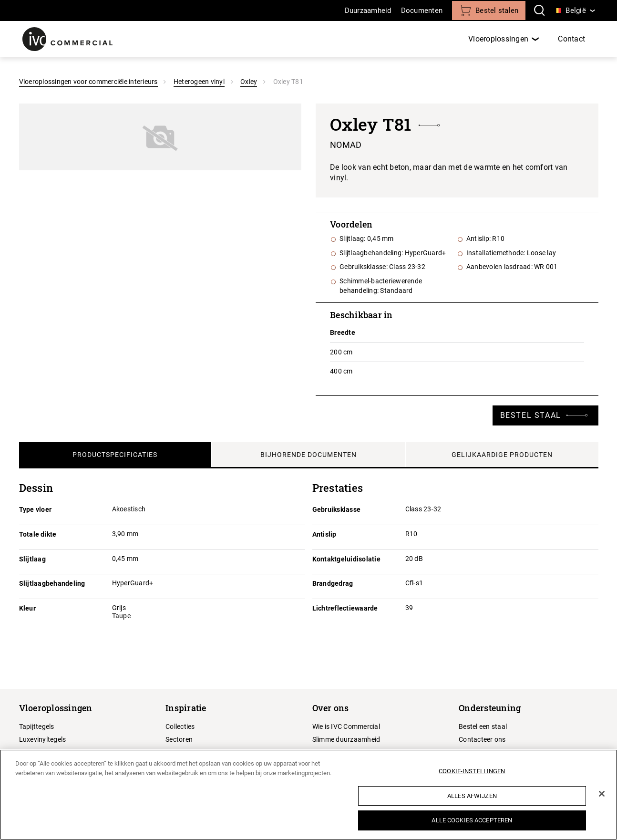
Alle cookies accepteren (472, 820)
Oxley (249, 82)
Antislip (324, 534)
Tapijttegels (37, 726)
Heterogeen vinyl (199, 82)
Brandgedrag (333, 583)
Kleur (27, 608)
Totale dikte (38, 534)
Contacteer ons (482, 739)
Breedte (343, 332)
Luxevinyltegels (43, 739)
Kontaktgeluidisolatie (346, 559)
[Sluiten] (602, 794)
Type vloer (36, 509)
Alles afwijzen (472, 796)
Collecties (180, 726)
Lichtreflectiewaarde (345, 608)
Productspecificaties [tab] (115, 455)
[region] (308, 795)
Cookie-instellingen (472, 771)
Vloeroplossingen (498, 39)
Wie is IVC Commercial (346, 726)
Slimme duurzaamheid (346, 739)
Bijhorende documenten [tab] (308, 455)
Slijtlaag (32, 559)
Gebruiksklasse (337, 509)
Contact (571, 39)
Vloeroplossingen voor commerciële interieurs (88, 82)
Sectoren (179, 739)
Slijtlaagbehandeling (52, 583)
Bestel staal (531, 415)
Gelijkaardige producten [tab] (502, 455)
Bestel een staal (483, 726)
